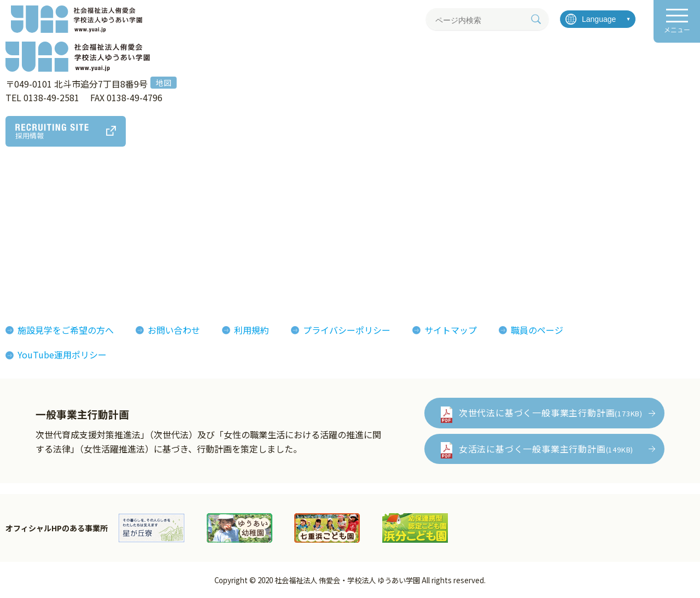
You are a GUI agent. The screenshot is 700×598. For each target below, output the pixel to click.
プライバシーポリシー (347, 330)
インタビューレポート (336, 224)
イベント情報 (537, 224)
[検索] (536, 19)
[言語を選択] (598, 19)
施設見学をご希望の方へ (66, 330)
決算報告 (31, 275)
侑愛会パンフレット (445, 241)
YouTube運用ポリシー (62, 355)
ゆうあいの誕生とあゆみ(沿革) (73, 241)
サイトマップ (451, 330)
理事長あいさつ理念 (52, 208)
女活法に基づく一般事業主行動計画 (546, 449)
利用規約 (252, 330)
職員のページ (537, 330)
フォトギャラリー (441, 208)
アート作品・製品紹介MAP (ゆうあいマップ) (214, 215)
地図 (164, 83)
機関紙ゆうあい (436, 224)
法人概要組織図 (44, 224)
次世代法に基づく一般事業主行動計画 (551, 413)
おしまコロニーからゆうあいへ (74, 258)
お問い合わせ (174, 330)
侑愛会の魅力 (318, 208)
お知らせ (528, 208)
